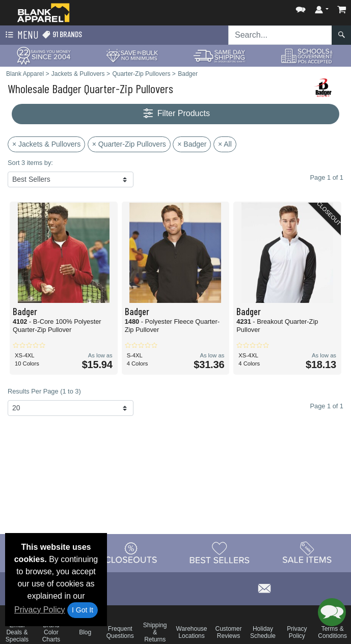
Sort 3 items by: (30, 163)
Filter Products (175, 114)
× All (225, 144)
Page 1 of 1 (327, 406)
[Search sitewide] (280, 35)
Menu (21, 35)
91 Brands (62, 34)
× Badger (192, 144)
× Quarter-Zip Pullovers (129, 144)
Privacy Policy (40, 610)
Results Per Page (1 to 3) (44, 391)
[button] (301, 7)
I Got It (83, 610)
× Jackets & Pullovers (46, 144)
